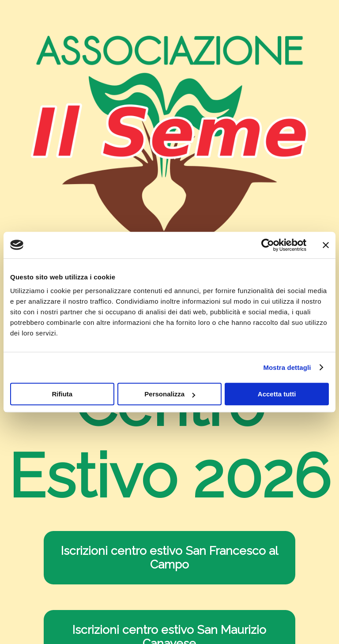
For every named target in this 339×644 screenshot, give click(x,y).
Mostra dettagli (287, 367)
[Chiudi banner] (326, 245)
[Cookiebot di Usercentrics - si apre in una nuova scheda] (268, 245)
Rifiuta (62, 394)
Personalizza (170, 394)
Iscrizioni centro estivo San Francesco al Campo (169, 557)
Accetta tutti (277, 394)
